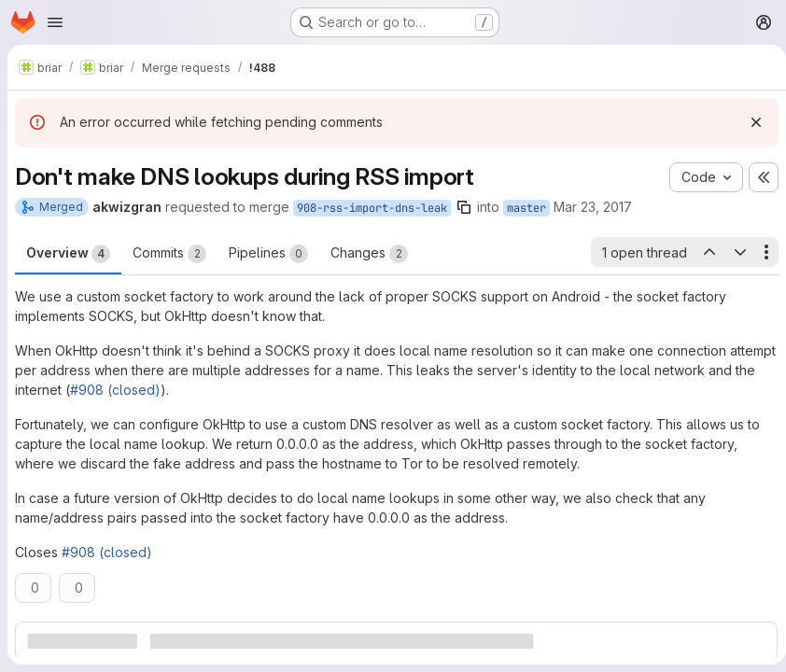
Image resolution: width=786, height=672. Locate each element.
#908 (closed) (166, 390)
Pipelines (268, 254)
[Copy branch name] (464, 207)
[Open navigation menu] (55, 22)
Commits (169, 254)
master (526, 208)
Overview (68, 254)
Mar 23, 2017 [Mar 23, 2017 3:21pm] (593, 207)
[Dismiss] (749, 122)
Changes (369, 254)
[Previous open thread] (702, 252)
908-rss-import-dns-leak (372, 208)
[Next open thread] (733, 252)
